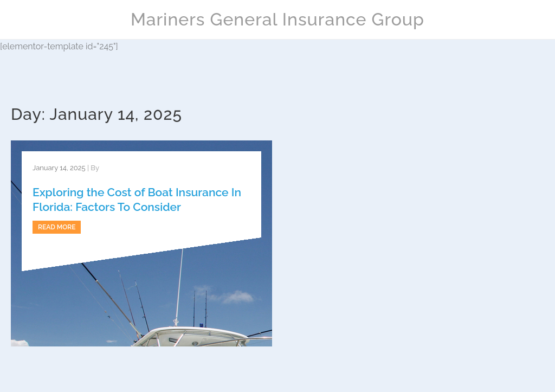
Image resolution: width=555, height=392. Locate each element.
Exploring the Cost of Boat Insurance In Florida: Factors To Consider (137, 200)
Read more (57, 227)
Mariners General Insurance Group (277, 19)
